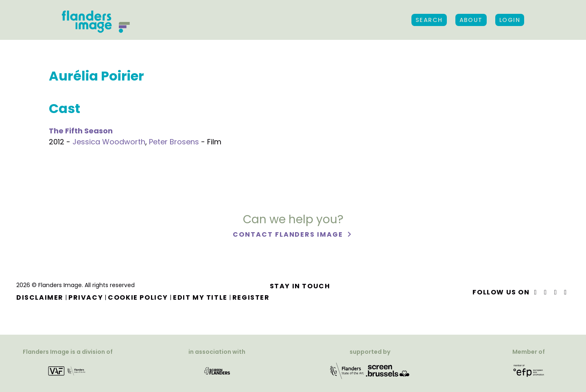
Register (251, 297)
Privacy (86, 297)
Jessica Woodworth (109, 142)
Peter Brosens (174, 142)
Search (429, 20)
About (471, 20)
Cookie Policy (138, 297)
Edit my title (200, 297)
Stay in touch (300, 286)
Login (510, 20)
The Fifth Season (81, 131)
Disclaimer (40, 297)
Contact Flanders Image (289, 235)
